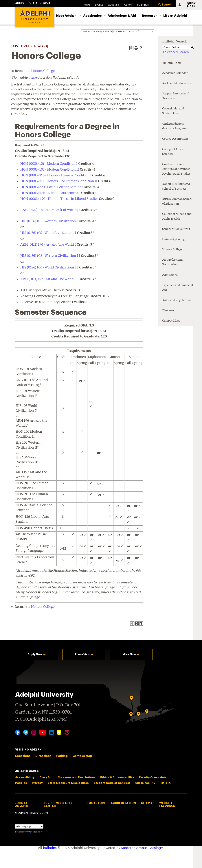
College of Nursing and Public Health (177, 217)
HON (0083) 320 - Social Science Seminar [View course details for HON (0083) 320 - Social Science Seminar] (52, 187)
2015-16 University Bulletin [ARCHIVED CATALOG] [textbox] (111, 32)
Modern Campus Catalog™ (142, 848)
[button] (165, 5)
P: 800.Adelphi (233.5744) (41, 719)
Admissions (170, 275)
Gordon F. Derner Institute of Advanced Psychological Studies (176, 169)
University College (174, 239)
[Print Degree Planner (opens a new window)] (131, 48)
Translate (34, 832)
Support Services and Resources (176, 96)
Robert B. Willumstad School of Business (176, 187)
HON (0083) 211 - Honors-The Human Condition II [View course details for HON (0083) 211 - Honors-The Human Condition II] (59, 181)
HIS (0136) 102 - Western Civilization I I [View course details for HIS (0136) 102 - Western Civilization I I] (50, 256)
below (33, 78)
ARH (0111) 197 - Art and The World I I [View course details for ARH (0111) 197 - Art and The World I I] (49, 279)
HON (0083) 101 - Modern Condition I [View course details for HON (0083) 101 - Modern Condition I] (49, 164)
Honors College (43, 71)
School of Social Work (176, 229)
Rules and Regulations (177, 300)
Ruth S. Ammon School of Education (177, 202)
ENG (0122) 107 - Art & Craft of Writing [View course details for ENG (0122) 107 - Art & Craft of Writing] (49, 210)
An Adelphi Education (177, 84)
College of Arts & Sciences (173, 152)
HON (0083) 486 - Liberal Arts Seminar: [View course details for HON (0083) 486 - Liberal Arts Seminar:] (50, 193)
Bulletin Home (172, 63)
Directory (168, 311)
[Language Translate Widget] (29, 826)
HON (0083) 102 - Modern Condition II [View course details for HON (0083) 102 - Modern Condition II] (50, 170)
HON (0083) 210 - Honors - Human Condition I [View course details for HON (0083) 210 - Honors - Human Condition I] (56, 176)
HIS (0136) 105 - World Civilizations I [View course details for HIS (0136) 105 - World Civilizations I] (48, 233)
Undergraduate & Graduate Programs (175, 126)
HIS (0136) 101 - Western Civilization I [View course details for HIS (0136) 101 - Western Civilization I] (49, 221)
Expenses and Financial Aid (178, 288)
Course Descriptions (175, 139)
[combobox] (118, 32)
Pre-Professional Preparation (173, 262)
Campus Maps (171, 321)
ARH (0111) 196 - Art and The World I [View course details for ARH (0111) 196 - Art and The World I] (48, 245)
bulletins (50, 848)
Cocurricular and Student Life (173, 111)
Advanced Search (176, 52)
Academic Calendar (175, 73)
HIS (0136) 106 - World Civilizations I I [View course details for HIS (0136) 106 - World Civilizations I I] (49, 268)
